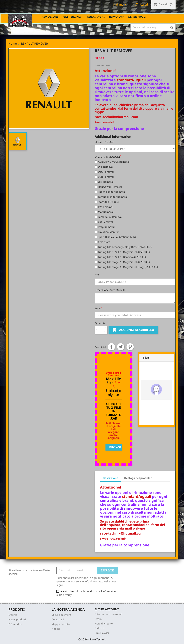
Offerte (13, 615)
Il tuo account (107, 609)
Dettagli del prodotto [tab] (138, 478)
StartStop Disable (107, 202)
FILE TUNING (72, 17)
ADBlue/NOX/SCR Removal (112, 162)
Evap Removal (105, 227)
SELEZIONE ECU (105, 142)
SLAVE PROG (137, 17)
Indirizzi (100, 628)
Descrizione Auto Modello (111, 290)
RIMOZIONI (50, 17)
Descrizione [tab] (111, 478)
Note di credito (104, 623)
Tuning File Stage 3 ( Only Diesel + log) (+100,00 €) (126, 267)
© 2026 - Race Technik (92, 639)
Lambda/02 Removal (109, 217)
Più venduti (15, 624)
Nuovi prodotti (17, 619)
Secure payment (61, 615)
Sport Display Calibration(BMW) (115, 237)
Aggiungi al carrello (133, 330)
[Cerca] (153, 27)
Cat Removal (104, 222)
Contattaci (58, 619)
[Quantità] (99, 330)
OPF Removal (104, 182)
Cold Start (102, 242)
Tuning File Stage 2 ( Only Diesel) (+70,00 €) (122, 262)
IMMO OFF (116, 17)
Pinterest (130, 347)
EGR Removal (104, 177)
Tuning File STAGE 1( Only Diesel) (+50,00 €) (122, 252)
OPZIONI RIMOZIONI (108, 157)
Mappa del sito (61, 624)
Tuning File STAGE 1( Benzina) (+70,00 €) (120, 257)
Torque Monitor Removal (111, 197)
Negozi (56, 629)
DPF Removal (104, 167)
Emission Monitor (107, 232)
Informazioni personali (108, 614)
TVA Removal (104, 207)
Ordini (99, 619)
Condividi (111, 347)
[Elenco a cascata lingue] (120, 5)
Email (99, 308)
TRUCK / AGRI (95, 17)
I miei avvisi (102, 633)
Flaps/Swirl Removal (108, 187)
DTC (97, 275)
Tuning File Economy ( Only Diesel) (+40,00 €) (123, 247)
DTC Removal (104, 172)
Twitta (121, 347)
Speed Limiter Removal (110, 192)
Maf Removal (104, 212)
